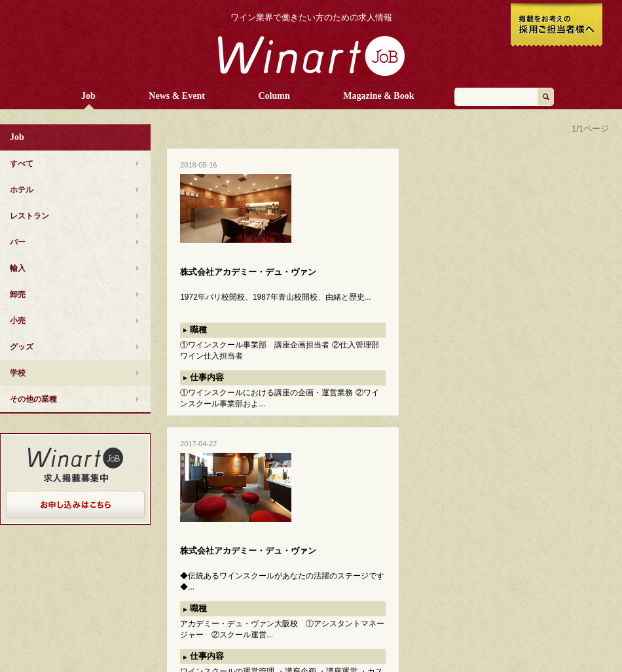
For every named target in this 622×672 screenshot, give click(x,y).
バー (18, 242)
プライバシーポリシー (522, 589)
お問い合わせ (507, 602)
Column (274, 96)
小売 (18, 321)
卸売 (18, 294)
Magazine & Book (378, 96)
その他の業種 (33, 399)
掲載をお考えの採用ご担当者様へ (557, 26)
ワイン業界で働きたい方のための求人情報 (311, 18)
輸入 (18, 268)
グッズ (22, 347)
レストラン (29, 216)
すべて (22, 164)
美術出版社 (504, 645)
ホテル (22, 190)
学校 (18, 373)
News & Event (177, 96)
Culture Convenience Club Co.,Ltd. (545, 624)
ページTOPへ (589, 553)
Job (88, 96)
